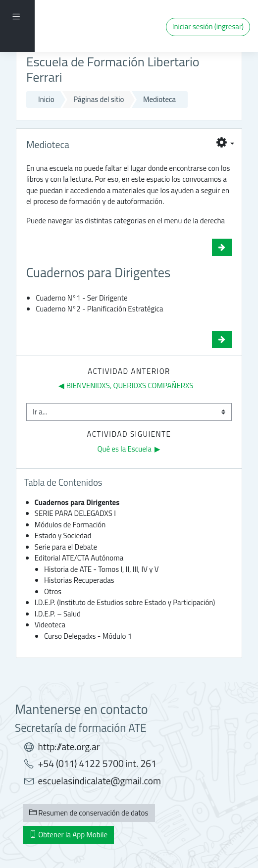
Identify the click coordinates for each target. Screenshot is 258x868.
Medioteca (159, 99)
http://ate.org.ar (69, 747)
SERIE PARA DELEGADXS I (75, 513)
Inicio (46, 99)
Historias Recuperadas (79, 580)
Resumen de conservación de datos (89, 813)
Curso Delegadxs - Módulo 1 (88, 636)
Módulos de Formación (70, 525)
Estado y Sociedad (63, 536)
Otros (53, 591)
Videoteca (50, 625)
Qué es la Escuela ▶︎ (129, 449)
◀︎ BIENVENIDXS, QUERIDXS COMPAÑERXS (126, 385)
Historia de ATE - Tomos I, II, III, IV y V (102, 569)
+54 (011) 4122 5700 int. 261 (97, 764)
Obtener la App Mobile (68, 835)
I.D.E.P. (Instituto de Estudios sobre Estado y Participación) (125, 602)
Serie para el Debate (66, 547)
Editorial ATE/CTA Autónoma (79, 558)
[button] (225, 144)
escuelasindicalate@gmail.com (99, 781)
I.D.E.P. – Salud (58, 614)
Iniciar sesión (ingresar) (208, 26)
